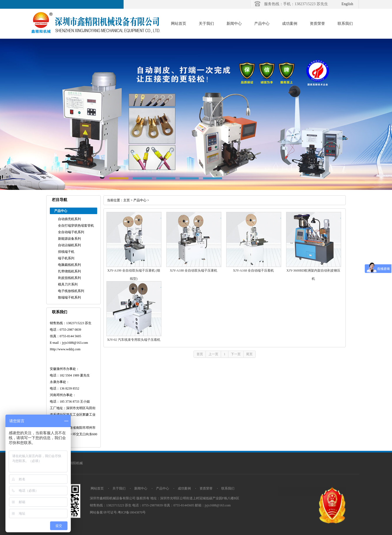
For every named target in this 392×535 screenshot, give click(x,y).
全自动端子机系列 (71, 232)
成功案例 (290, 24)
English (347, 4)
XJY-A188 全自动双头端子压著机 (194, 270)
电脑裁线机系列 (69, 265)
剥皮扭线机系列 (69, 278)
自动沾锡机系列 (69, 245)
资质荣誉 (317, 24)
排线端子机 (66, 252)
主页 (127, 200)
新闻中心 (234, 24)
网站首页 (179, 24)
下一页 (236, 354)
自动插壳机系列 (69, 219)
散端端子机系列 (69, 297)
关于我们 (206, 24)
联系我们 (345, 24)
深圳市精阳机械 (71, 463)
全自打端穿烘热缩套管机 (76, 226)
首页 (200, 354)
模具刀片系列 (68, 284)
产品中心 (262, 24)
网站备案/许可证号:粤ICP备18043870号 (118, 512)
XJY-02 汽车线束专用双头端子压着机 (134, 340)
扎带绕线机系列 (69, 271)
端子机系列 (66, 258)
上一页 (213, 354)
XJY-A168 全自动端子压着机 (253, 270)
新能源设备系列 (69, 239)
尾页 (249, 354)
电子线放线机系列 (71, 291)
